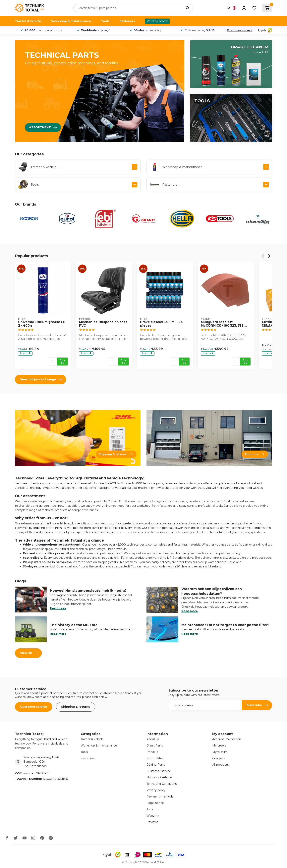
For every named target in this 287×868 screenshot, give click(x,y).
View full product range (41, 379)
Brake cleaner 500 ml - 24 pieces (161, 324)
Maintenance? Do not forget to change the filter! (225, 625)
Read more (58, 608)
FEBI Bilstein (155, 758)
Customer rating (200, 30)
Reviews (152, 822)
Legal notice (155, 803)
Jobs (150, 809)
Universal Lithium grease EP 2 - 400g (42, 324)
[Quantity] (52, 362)
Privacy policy (156, 790)
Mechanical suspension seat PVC (103, 324)
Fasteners (127, 21)
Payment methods (160, 796)
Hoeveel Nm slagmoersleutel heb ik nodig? (88, 591)
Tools (105, 21)
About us (153, 739)
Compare (219, 758)
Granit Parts (155, 746)
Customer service (240, 30)
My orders (219, 746)
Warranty (153, 816)
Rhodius (152, 752)
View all (29, 653)
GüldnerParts (156, 765)
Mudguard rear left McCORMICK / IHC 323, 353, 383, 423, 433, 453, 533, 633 (223, 324)
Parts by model (157, 21)
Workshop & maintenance (71, 21)
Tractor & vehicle (28, 21)
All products (220, 765)
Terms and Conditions (162, 784)
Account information (227, 739)
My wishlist (220, 752)
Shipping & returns (76, 707)
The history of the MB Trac (74, 625)
